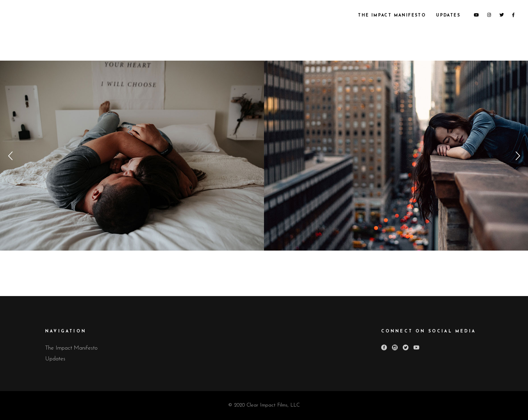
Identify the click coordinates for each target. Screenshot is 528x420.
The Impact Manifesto (71, 348)
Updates (55, 359)
